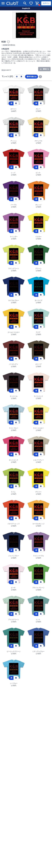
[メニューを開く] (3, 3)
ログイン (46, 3)
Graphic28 (26, 8)
